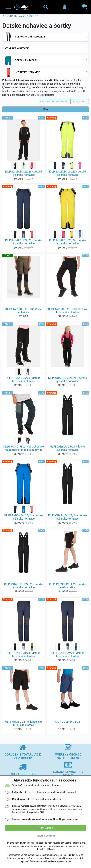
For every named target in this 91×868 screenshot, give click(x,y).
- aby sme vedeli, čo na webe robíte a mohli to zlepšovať (44, 792)
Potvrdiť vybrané (46, 836)
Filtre (46, 109)
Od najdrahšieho (80, 102)
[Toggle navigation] (8, 7)
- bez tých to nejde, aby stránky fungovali (37, 785)
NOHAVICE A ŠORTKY (26, 16)
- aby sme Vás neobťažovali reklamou (37, 799)
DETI (9, 16)
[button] (85, 7)
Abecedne (45, 102)
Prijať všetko (45, 828)
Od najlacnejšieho (61, 102)
